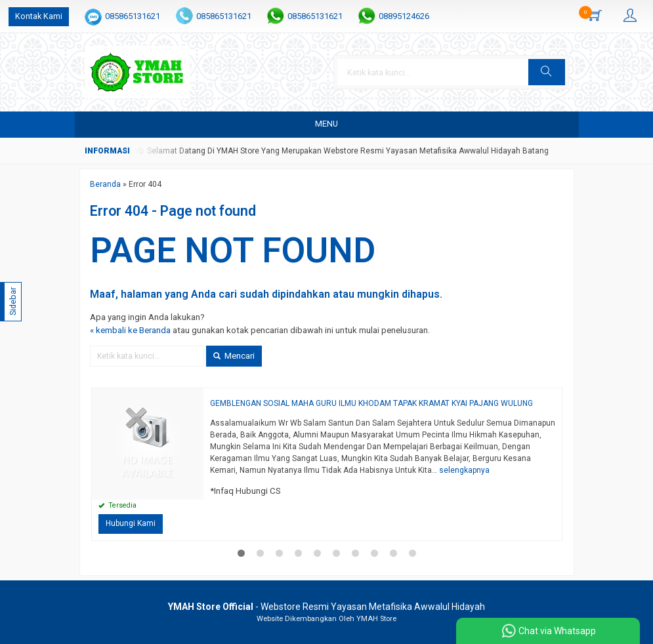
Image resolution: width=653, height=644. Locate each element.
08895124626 (404, 16)
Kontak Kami (39, 16)
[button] (547, 72)
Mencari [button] (234, 356)
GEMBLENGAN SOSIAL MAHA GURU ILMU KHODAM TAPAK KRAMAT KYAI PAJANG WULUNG (371, 403)
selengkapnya (464, 470)
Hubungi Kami (131, 523)
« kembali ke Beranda (130, 330)
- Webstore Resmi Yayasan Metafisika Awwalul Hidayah (326, 607)
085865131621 (133, 16)
